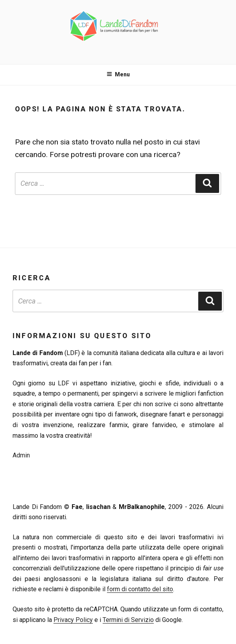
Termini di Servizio (128, 620)
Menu (118, 74)
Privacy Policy (73, 620)
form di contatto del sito (140, 589)
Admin (21, 455)
